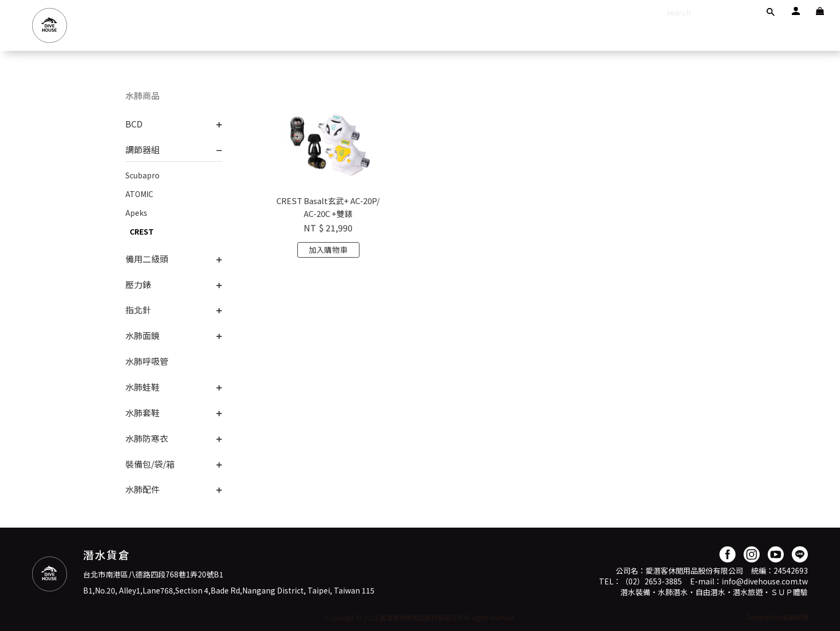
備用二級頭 (147, 259)
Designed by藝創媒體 (777, 617)
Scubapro (142, 175)
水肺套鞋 (142, 412)
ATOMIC (139, 194)
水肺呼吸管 (147, 361)
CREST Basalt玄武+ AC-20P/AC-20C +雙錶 (328, 207)
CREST (142, 231)
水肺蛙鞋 (142, 387)
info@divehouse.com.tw (765, 581)
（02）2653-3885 (651, 581)
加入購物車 (328, 250)
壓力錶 (138, 284)
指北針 (138, 310)
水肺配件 (142, 489)
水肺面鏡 (142, 335)
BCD (134, 124)
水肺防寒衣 (147, 438)
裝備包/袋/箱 (150, 464)
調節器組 (142, 149)
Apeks (136, 213)
